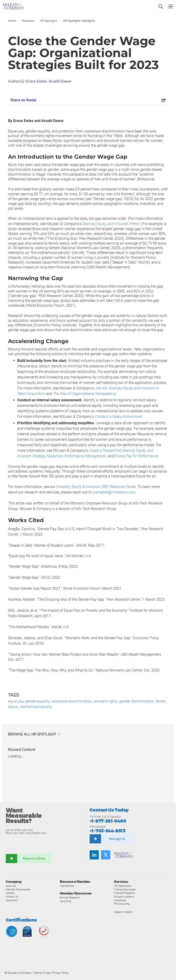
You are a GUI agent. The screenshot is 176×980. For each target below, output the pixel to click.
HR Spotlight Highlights (79, 21)
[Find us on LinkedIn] (94, 855)
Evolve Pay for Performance (137, 456)
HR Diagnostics (122, 886)
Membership (67, 886)
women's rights (106, 701)
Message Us (117, 839)
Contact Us (12, 897)
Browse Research (70, 897)
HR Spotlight (49, 21)
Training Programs (124, 893)
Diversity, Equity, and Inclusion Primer (111, 224)
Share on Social (88, 100)
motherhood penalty (36, 707)
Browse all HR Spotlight (32, 734)
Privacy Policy (60, 973)
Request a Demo (34, 858)
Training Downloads (125, 889)
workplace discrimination (72, 701)
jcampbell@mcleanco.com (114, 492)
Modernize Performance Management (77, 456)
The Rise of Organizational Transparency (84, 394)
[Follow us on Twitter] (106, 855)
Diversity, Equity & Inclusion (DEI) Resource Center (96, 487)
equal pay (16, 701)
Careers (10, 893)
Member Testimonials (18, 889)
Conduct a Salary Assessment (119, 417)
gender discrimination (137, 701)
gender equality (37, 701)
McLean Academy (124, 897)
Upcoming (65, 901)
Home (12, 21)
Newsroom (12, 900)
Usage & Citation (123, 912)
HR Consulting (122, 904)
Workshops (120, 900)
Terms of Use (42, 973)
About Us (11, 886)
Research (28, 21)
